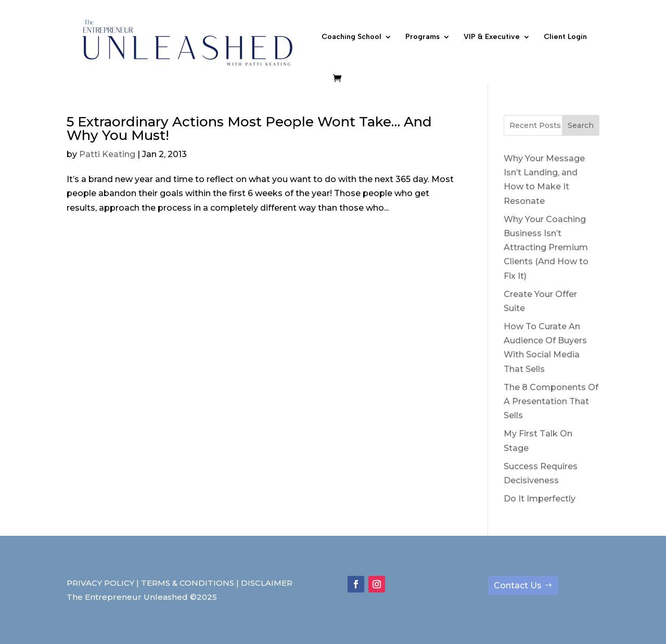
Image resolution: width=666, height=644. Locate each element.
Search (581, 125)
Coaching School (351, 37)
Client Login (565, 37)
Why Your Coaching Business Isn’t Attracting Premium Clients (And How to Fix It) (546, 248)
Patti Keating (107, 154)
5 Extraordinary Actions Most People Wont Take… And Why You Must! (249, 128)
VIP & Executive (492, 37)
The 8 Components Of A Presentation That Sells (551, 401)
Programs (422, 37)
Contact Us (518, 585)
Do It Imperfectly (540, 499)
